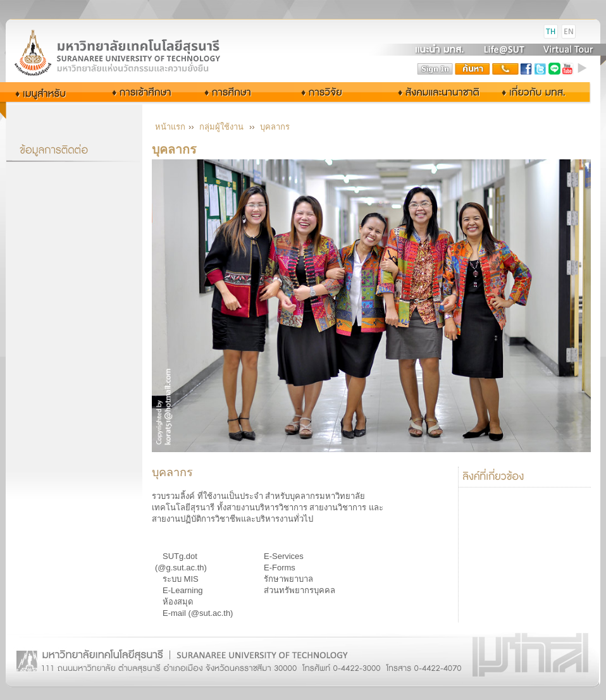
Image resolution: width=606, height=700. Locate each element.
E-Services (284, 556)
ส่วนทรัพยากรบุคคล (300, 590)
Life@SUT (504, 49)
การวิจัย (325, 92)
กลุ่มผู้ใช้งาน (49, 92)
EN (569, 32)
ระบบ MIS (181, 579)
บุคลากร (275, 127)
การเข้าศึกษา (143, 92)
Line (554, 69)
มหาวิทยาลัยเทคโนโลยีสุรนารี (132, 32)
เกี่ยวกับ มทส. (537, 92)
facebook (526, 69)
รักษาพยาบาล (288, 579)
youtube (568, 69)
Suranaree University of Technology (132, 52)
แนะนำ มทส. (440, 49)
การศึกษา (239, 92)
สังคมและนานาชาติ (426, 92)
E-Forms (280, 568)
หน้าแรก (170, 127)
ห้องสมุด (178, 602)
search (473, 69)
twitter (540, 69)
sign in (435, 69)
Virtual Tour (567, 49)
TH (551, 32)
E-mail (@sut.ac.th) (198, 613)
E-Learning (183, 590)
